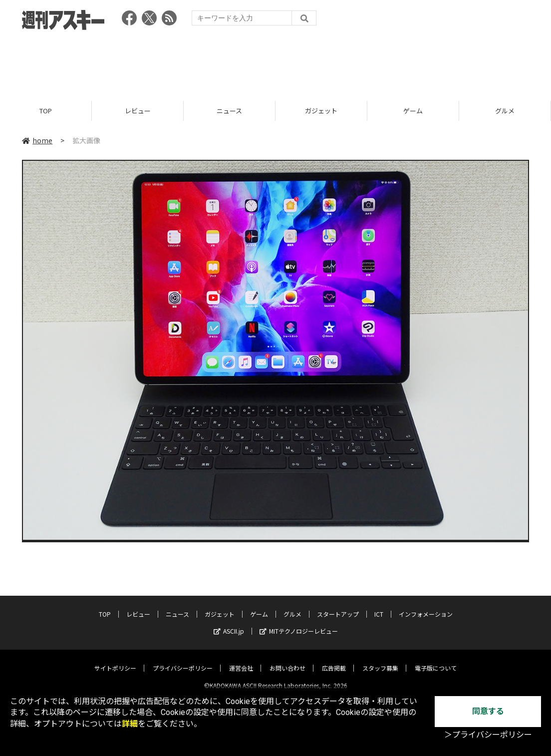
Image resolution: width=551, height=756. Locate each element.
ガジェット (321, 111)
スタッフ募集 (380, 660)
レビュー (138, 111)
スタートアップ (338, 606)
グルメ (505, 111)
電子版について (436, 660)
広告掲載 (334, 660)
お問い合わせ (287, 660)
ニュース (229, 111)
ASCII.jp (229, 623)
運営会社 (241, 660)
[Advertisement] (275, 62)
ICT (379, 606)
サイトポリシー (115, 660)
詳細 (130, 724)
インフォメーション (426, 606)
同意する (488, 711)
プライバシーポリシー (183, 660)
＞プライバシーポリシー (488, 735)
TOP (46, 111)
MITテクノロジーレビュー (299, 623)
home (37, 141)
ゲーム (413, 111)
